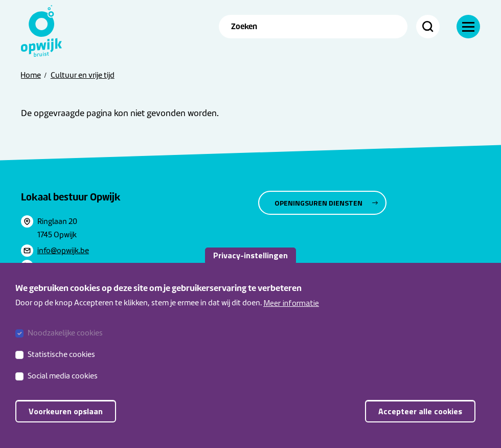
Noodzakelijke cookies (65, 333)
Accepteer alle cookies (420, 411)
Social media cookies (63, 376)
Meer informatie (291, 303)
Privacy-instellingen (250, 255)
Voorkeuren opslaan (66, 411)
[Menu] (468, 27)
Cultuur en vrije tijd (83, 75)
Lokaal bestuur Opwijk (71, 197)
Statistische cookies (61, 354)
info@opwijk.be (63, 251)
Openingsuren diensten (318, 203)
